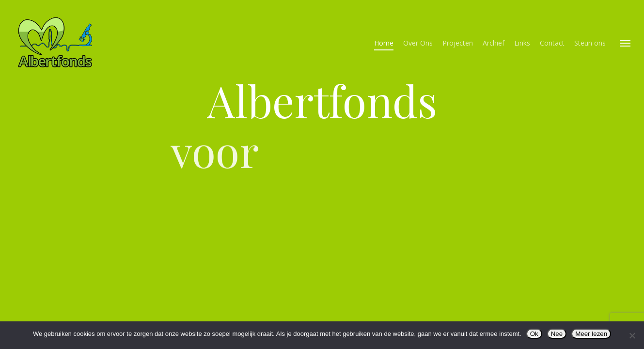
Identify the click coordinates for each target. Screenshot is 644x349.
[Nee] (632, 335)
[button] (625, 43)
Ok (534, 334)
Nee (557, 334)
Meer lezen (591, 334)
